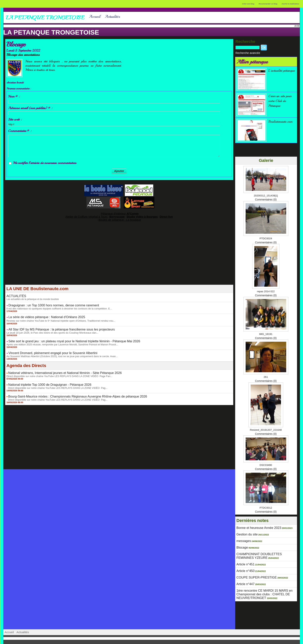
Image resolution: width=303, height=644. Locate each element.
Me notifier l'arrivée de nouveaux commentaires (45, 163)
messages (243, 539)
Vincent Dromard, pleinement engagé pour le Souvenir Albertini (46, 347)
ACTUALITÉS (15, 294)
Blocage (241, 545)
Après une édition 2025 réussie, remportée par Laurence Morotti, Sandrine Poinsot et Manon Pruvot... (59, 339)
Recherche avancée (245, 53)
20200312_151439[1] (266, 195)
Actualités (112, 17)
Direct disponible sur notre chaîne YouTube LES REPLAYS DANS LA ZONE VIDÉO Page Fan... (56, 369)
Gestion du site (246, 533)
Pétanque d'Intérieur (120, 213)
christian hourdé (17, 82)
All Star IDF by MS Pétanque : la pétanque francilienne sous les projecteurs (54, 325)
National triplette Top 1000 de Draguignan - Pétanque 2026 (43, 377)
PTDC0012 (266, 507)
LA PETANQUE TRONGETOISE (51, 32)
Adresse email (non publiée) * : (30, 108)
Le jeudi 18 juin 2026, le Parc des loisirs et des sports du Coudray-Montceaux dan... (50, 328)
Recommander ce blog (268, 4)
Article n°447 (244, 578)
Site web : (15, 119)
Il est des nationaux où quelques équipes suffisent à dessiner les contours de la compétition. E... (56, 305)
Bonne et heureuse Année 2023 (256, 527)
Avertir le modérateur (290, 4)
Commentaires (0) (266, 199)
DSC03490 (266, 464)
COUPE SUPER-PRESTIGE (254, 572)
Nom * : (14, 96)
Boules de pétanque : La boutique (120, 218)
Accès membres (151, 640)
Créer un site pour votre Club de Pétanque (282, 100)
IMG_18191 (266, 333)
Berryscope (117, 215)
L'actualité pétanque (276, 72)
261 (266, 376)
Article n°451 (244, 560)
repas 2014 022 (266, 291)
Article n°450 (244, 566)
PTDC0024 (266, 238)
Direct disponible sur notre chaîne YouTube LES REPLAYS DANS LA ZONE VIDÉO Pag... (54, 380)
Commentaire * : (20, 131)
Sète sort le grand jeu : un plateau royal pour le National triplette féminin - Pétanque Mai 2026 (64, 336)
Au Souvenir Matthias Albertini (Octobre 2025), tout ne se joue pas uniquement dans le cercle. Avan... (59, 350)
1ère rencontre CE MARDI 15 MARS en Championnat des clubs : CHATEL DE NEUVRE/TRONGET (260, 587)
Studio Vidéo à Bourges (137, 215)
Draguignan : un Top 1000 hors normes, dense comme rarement (47, 302)
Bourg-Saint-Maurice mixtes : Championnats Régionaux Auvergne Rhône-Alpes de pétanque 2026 (67, 388)
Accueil (95, 17)
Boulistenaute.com (282, 121)
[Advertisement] (119, 256)
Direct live (156, 215)
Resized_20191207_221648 (266, 429)
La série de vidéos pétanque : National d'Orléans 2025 (41, 314)
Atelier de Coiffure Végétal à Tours (93, 215)
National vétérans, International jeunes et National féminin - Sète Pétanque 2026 (56, 366)
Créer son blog (248, 4)
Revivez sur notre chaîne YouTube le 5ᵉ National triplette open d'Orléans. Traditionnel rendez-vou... (57, 317)
